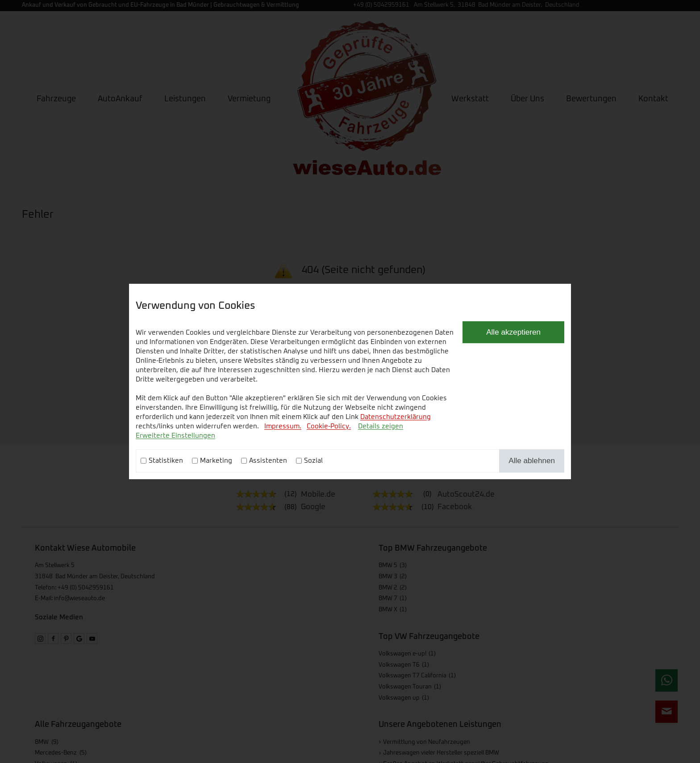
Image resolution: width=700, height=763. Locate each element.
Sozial (313, 461)
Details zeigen (381, 426)
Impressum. (283, 426)
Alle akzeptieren (513, 332)
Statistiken (166, 461)
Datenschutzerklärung (396, 417)
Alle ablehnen (532, 460)
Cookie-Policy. (329, 426)
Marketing (216, 461)
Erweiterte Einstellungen (175, 436)
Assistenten (268, 461)
